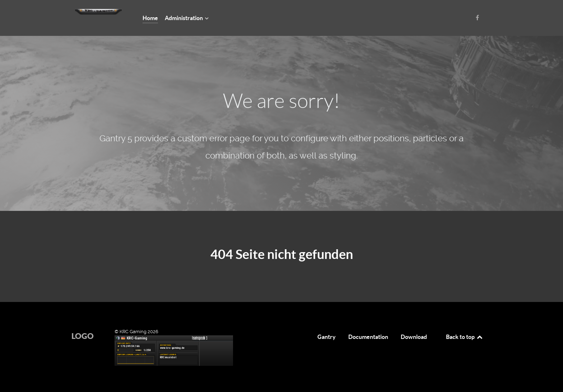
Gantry (327, 337)
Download (414, 337)
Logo (83, 336)
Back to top (465, 337)
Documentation (368, 337)
